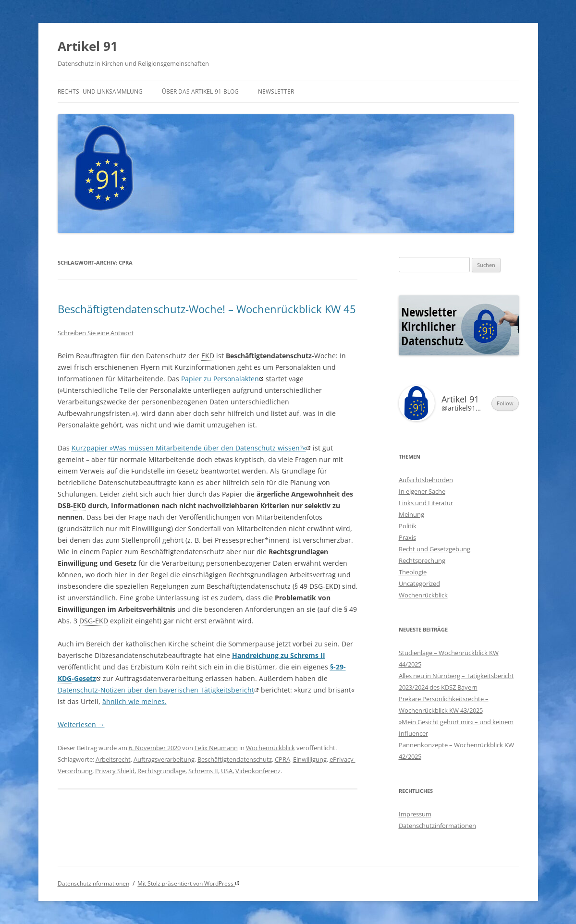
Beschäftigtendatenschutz (235, 759)
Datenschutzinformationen (437, 826)
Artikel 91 (88, 46)
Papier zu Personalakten (220, 379)
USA (227, 771)
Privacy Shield (115, 771)
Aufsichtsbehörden (426, 480)
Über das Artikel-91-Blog (200, 91)
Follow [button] (505, 403)
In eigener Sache (422, 491)
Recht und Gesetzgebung (435, 549)
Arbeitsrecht (113, 759)
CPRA (282, 759)
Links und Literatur (426, 503)
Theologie (413, 572)
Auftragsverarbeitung (164, 759)
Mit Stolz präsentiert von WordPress (186, 883)
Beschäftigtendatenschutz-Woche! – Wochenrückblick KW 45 (207, 309)
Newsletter (276, 91)
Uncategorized (419, 584)
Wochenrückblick (270, 748)
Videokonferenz (258, 771)
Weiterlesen (81, 724)
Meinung (411, 514)
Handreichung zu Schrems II (279, 655)
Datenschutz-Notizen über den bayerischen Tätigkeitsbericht (156, 690)
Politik (408, 526)
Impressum (415, 814)
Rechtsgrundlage (161, 771)
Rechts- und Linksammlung (100, 91)
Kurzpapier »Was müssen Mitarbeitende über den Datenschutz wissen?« (189, 448)
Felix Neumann (216, 748)
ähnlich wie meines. (135, 701)
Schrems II (203, 771)
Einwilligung (310, 759)
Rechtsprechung (422, 560)
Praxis (407, 537)
